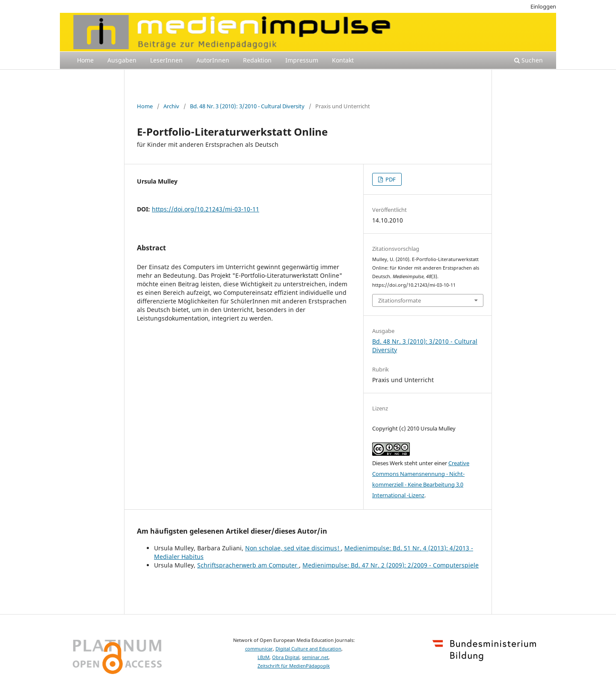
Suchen (529, 60)
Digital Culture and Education (308, 649)
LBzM (264, 657)
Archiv (171, 106)
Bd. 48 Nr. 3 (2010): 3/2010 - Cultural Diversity (247, 106)
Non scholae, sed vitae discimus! (293, 548)
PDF (390, 179)
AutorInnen (213, 60)
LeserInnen (166, 60)
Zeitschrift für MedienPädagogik (294, 666)
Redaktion (257, 60)
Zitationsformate (400, 300)
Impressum (302, 60)
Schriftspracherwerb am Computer (248, 565)
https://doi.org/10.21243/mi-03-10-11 (206, 209)
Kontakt (343, 60)
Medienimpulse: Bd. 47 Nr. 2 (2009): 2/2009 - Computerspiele (391, 565)
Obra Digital (286, 657)
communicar (259, 649)
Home (85, 60)
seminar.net (315, 657)
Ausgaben (122, 60)
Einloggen (543, 6)
